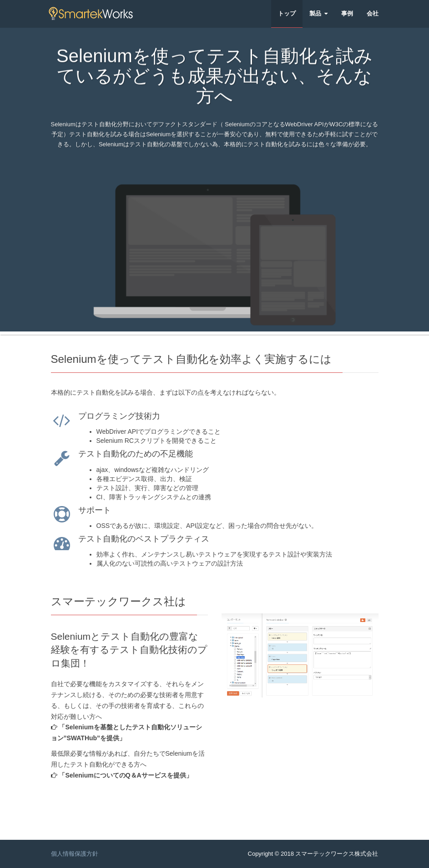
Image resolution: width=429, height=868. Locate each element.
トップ (287, 13)
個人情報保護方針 (75, 854)
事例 (347, 13)
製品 (318, 13)
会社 (373, 13)
